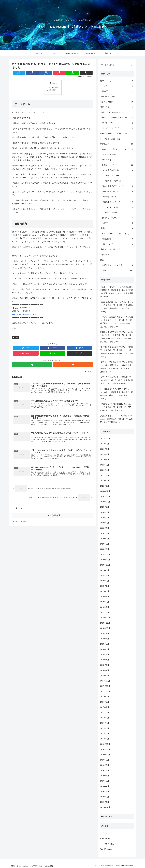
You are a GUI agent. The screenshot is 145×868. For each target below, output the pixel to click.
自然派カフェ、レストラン (118, 265)
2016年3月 (105, 791)
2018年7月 (105, 644)
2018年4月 (105, 660)
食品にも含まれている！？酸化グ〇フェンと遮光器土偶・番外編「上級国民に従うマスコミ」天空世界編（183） (117, 380)
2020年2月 (105, 544)
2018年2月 (105, 670)
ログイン (104, 833)
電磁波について (117, 228)
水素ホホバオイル (118, 197)
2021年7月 (105, 454)
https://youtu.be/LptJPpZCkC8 (24, 315)
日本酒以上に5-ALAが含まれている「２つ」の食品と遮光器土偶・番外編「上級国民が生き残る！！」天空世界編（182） (117, 394)
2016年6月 (105, 776)
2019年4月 (105, 597)
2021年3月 (105, 475)
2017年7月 (105, 707)
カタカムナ (117, 255)
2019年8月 (105, 575)
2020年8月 (105, 512)
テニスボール (53, 88)
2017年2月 (105, 734)
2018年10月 (105, 628)
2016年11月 (105, 749)
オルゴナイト (118, 160)
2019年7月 (105, 581)
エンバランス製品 (118, 212)
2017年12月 (105, 681)
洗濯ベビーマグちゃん (118, 218)
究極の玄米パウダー (118, 191)
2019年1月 (105, 612)
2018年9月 (105, 634)
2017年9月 (105, 697)
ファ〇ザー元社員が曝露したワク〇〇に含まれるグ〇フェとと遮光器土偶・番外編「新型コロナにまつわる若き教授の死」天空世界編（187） (117, 322)
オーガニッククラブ (118, 128)
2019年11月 (105, 560)
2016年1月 (105, 802)
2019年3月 (105, 602)
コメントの (107, 844)
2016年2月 (105, 797)
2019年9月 (105, 570)
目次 (50, 83)
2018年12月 (105, 618)
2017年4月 (105, 723)
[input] (117, 65)
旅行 (117, 260)
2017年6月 (105, 712)
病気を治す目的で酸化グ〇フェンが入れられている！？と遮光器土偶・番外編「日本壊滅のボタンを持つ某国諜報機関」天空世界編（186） (117, 337)
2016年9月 (105, 760)
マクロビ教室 (118, 123)
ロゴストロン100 (119, 207)
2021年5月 (105, 465)
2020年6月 (105, 523)
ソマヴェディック (118, 155)
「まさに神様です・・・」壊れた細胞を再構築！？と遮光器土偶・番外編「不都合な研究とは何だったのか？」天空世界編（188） (117, 292)
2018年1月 (105, 676)
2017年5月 (105, 718)
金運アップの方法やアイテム (117, 112)
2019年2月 (105, 607)
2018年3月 (105, 665)
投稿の (105, 838)
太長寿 (118, 223)
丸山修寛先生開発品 (118, 170)
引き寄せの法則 (117, 102)
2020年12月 (105, 491)
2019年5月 (105, 591)
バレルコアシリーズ (119, 176)
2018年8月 (105, 639)
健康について (117, 81)
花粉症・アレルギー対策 (117, 249)
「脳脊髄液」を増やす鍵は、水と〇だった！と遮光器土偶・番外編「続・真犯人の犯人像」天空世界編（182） (117, 407)
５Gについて (118, 244)
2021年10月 (105, 439)
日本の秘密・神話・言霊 (117, 139)
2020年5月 (105, 528)
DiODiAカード (118, 165)
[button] (132, 65)
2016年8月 (105, 765)
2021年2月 (105, 481)
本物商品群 (117, 144)
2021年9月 (105, 444)
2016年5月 (105, 781)
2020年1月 (105, 549)
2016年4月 (105, 786)
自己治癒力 (53, 91)
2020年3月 (105, 539)
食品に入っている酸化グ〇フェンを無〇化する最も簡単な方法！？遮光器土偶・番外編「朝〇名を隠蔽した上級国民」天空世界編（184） (117, 367)
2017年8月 (105, 702)
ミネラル (118, 86)
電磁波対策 (118, 239)
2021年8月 (105, 449)
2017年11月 (105, 686)
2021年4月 (105, 470)
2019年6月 (105, 586)
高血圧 (118, 91)
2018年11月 (105, 623)
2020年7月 (105, 518)
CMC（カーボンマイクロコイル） (118, 149)
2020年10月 (105, 502)
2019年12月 (105, 554)
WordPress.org (106, 849)
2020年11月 (105, 496)
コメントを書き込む (53, 518)
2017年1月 (105, 739)
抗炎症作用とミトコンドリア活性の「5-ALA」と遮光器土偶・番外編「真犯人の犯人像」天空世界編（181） (117, 419)
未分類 (16, 338)
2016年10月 (105, 755)
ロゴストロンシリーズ (118, 202)
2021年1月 (105, 486)
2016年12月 (105, 744)
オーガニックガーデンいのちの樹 (117, 118)
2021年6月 (105, 460)
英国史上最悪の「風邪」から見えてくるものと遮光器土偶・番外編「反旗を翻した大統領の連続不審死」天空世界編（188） (117, 307)
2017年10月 (105, 691)
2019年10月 (105, 565)
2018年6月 (105, 649)
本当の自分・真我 (117, 97)
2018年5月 (105, 655)
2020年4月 (105, 533)
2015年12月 (105, 807)
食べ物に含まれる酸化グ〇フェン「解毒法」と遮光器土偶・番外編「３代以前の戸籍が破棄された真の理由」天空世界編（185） (117, 352)
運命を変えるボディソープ (118, 186)
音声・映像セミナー (117, 107)
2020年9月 (105, 507)
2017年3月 (105, 728)
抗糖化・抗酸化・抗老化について (117, 133)
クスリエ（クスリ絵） (119, 181)
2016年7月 (105, 770)
